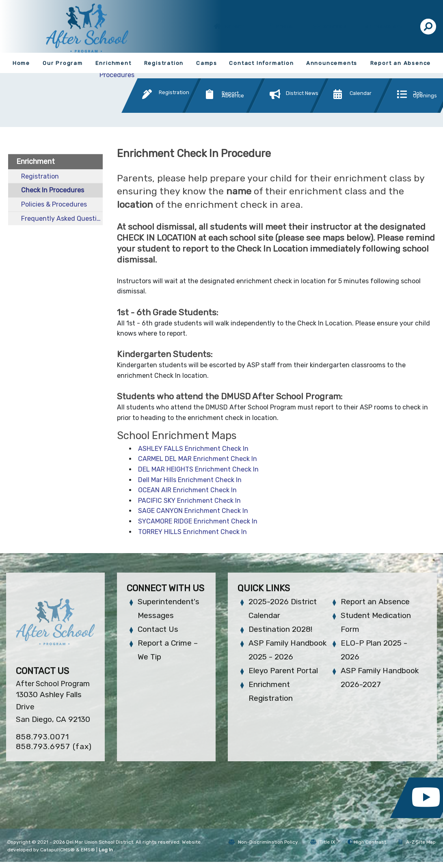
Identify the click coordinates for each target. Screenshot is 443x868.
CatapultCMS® (57, 850)
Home (21, 63)
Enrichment (113, 63)
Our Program (63, 63)
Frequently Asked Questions (62, 219)
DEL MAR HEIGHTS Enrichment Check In (198, 469)
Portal (285, 27)
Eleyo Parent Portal (283, 671)
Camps (207, 63)
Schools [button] (335, 27)
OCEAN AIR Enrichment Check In (187, 490)
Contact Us (158, 629)
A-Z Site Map (417, 842)
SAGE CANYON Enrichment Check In (193, 511)
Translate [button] (389, 27)
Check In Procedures (53, 190)
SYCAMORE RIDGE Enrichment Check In (198, 521)
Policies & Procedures (54, 204)
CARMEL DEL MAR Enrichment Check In (198, 459)
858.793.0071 (42, 737)
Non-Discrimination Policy (263, 842)
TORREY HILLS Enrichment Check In (192, 532)
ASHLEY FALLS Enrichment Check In (193, 449)
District (233, 27)
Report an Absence (401, 63)
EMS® (88, 850)
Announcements (332, 63)
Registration (164, 63)
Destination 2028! (280, 629)
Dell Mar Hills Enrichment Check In (190, 480)
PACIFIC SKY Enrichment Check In (189, 501)
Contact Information (261, 63)
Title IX (323, 842)
